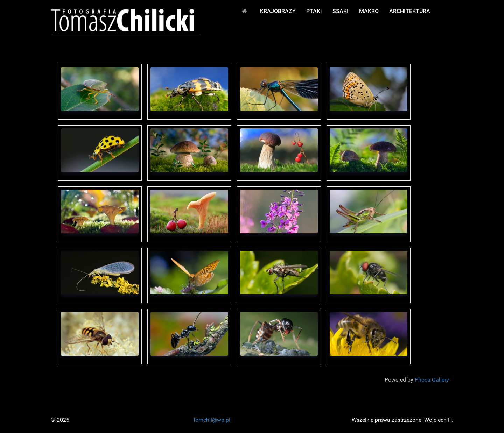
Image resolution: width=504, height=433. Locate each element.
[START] (246, 11)
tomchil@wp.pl (212, 420)
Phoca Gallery (432, 380)
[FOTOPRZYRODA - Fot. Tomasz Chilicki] (126, 22)
